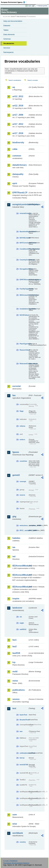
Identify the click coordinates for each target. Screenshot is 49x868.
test (14, 708)
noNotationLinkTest (24, 753)
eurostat (17, 386)
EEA (14, 2)
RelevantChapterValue (24, 364)
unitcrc (22, 440)
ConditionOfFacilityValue (24, 249)
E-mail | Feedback (10, 861)
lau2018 (16, 653)
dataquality (18, 174)
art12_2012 (18, 96)
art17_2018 (18, 133)
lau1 (15, 640)
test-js (22, 758)
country (23, 842)
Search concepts (33, 80)
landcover (17, 608)
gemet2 (16, 475)
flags (22, 411)
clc (21, 617)
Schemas (7, 39)
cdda (15, 149)
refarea (22, 426)
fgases (16, 452)
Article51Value (24, 213)
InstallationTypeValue (24, 309)
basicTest (23, 715)
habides (16, 538)
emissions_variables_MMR (24, 525)
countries (23, 461)
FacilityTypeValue (24, 289)
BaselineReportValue (24, 232)
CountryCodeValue (24, 260)
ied (14, 556)
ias (14, 547)
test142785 (24, 765)
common (17, 156)
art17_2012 (18, 124)
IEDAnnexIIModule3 (20, 575)
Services (7, 48)
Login (30, 6)
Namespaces (8, 52)
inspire (16, 599)
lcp (14, 662)
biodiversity (18, 142)
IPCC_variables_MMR (24, 530)
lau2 (15, 646)
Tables (6, 30)
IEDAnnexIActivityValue (24, 295)
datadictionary (20, 165)
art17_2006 (18, 115)
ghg (14, 517)
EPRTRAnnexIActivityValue (24, 280)
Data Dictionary (21, 17)
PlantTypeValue (24, 344)
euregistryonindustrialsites (20, 204)
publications (19, 690)
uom (15, 815)
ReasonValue (24, 350)
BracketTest (24, 720)
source (22, 495)
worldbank (18, 833)
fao (14, 395)
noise (15, 681)
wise (15, 824)
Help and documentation (13, 21)
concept (23, 481)
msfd (15, 672)
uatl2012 (23, 629)
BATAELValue (24, 238)
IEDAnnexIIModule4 (20, 587)
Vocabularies (9, 43)
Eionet (13, 17)
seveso (16, 699)
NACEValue (24, 315)
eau (21, 731)
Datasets (7, 26)
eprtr (15, 183)
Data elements (9, 34)
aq (14, 87)
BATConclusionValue (24, 243)
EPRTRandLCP (20, 193)
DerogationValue (24, 269)
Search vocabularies (15, 80)
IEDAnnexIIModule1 (20, 566)
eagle (22, 623)
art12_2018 (18, 106)
